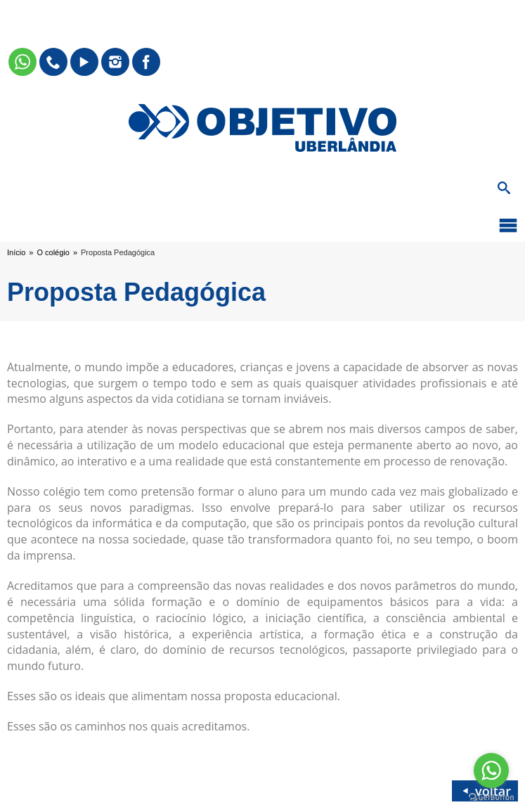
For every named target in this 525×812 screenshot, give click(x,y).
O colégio (53, 252)
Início (16, 252)
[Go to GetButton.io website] (491, 798)
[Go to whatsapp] (491, 771)
